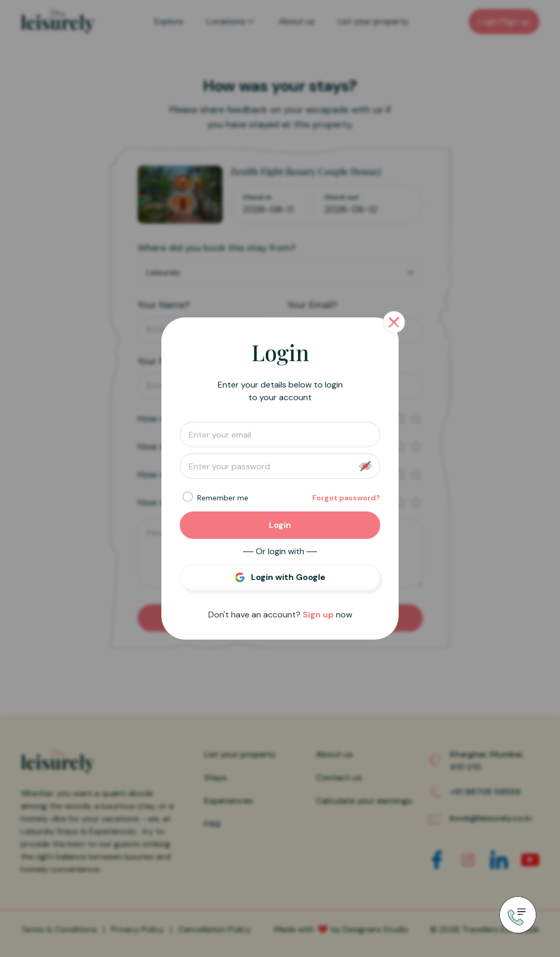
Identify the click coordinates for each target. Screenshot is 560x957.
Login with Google (288, 577)
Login (280, 525)
